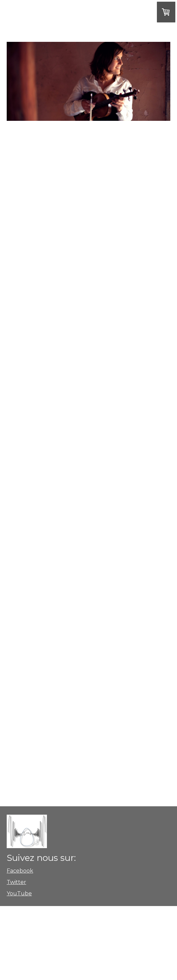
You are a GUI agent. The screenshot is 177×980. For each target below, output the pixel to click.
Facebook (20, 871)
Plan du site (15, 949)
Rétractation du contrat (56, 949)
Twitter (16, 882)
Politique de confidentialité (130, 943)
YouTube (19, 893)
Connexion (14, 967)
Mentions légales (20, 943)
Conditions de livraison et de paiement (79, 925)
